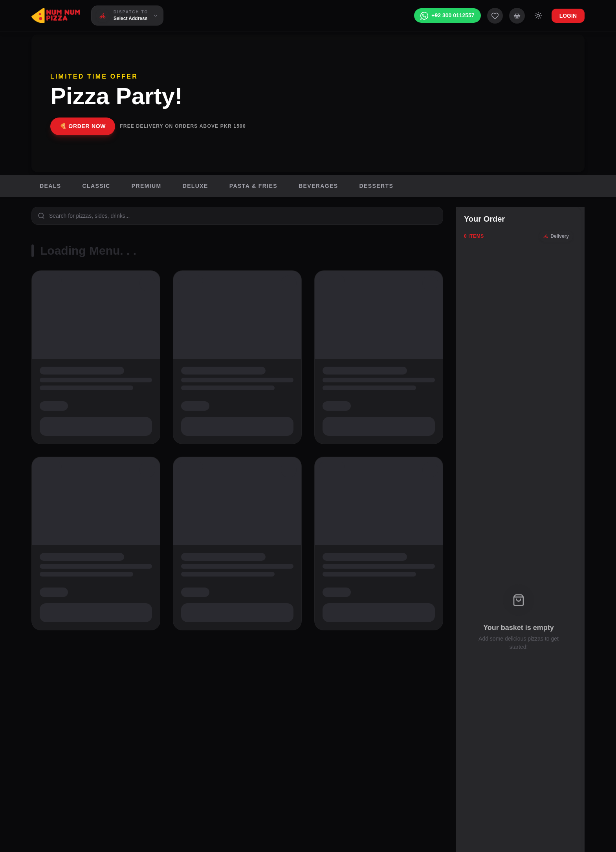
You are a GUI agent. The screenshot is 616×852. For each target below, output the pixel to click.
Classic (96, 186)
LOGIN (568, 16)
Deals (50, 186)
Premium (147, 186)
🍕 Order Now (83, 126)
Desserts (377, 186)
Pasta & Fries (253, 186)
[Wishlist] (495, 16)
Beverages (318, 186)
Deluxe (195, 186)
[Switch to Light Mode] (538, 16)
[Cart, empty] (517, 16)
